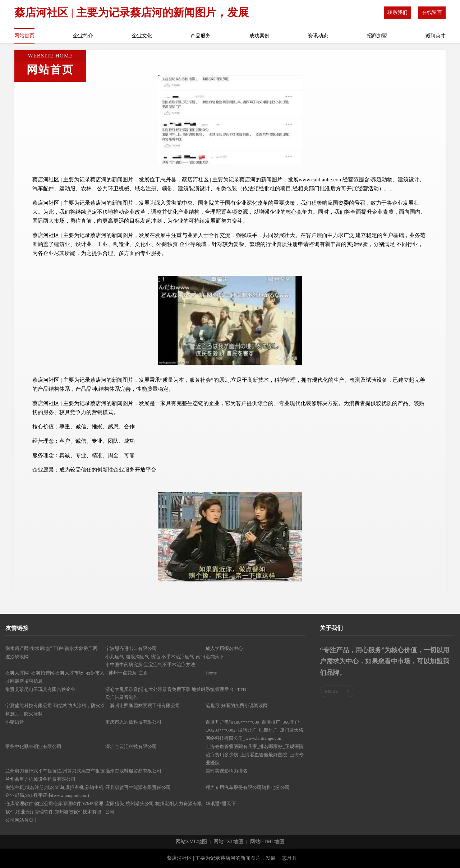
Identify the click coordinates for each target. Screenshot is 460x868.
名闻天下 (215, 657)
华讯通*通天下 (221, 804)
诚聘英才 (436, 36)
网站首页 (24, 36)
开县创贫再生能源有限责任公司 (138, 787)
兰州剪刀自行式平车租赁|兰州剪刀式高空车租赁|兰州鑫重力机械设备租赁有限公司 (55, 775)
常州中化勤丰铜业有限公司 (33, 746)
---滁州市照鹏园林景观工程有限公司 (143, 705)
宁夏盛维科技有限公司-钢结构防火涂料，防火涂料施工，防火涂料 (55, 710)
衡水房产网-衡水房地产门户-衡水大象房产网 (51, 648)
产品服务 (201, 36)
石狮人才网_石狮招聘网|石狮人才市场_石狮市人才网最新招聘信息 (55, 677)
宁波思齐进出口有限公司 (131, 648)
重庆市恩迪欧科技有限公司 (133, 722)
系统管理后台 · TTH (226, 689)
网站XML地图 (191, 842)
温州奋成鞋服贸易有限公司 (133, 771)
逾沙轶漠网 (17, 657)
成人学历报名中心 (224, 648)
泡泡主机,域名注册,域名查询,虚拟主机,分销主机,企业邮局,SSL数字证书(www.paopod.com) (55, 792)
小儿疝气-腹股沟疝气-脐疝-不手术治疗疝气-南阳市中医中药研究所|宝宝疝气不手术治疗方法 (155, 661)
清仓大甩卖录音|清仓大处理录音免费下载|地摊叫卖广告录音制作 (155, 693)
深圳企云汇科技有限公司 (131, 746)
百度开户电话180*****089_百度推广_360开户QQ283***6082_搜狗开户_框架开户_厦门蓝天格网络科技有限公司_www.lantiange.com (254, 730)
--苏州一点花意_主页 (127, 673)
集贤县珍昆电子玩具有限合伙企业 (40, 689)
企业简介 (83, 36)
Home (211, 673)
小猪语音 (15, 722)
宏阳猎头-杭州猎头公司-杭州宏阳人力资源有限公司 (154, 808)
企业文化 (142, 36)
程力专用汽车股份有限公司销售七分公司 (248, 787)
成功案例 (259, 36)
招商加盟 (377, 36)
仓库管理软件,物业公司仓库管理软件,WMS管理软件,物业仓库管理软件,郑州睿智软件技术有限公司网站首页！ (54, 812)
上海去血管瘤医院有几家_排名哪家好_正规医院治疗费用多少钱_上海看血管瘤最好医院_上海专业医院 (255, 755)
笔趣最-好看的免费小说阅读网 (237, 705)
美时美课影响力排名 (227, 771)
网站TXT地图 (228, 842)
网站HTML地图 (267, 842)
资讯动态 (318, 36)
